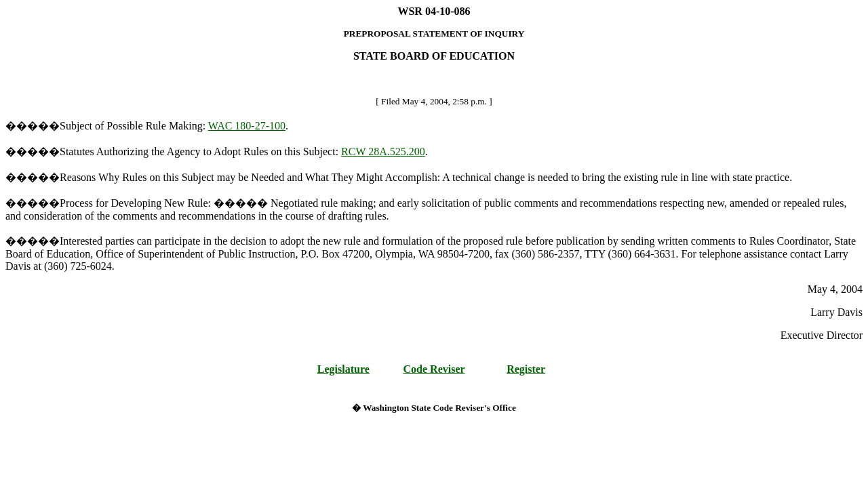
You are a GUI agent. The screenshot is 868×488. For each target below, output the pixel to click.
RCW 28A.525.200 (383, 151)
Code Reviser (434, 369)
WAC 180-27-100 (247, 126)
